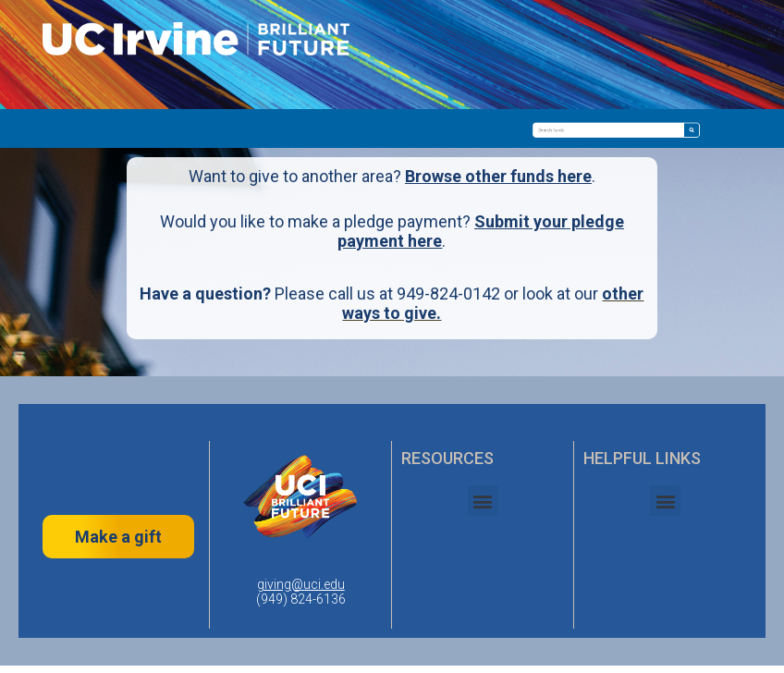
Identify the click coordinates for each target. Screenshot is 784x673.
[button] (483, 501)
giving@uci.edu (301, 584)
